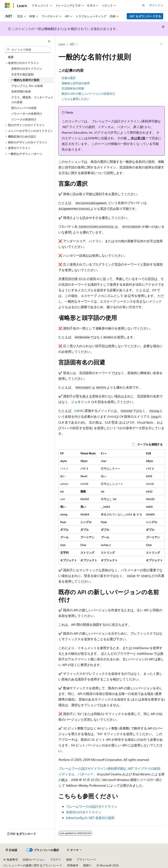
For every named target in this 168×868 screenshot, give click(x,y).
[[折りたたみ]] (49, 41)
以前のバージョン (34, 859)
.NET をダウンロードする (145, 16)
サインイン (156, 5)
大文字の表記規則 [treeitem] (22, 74)
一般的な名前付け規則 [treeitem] (25, 80)
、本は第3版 (136, 138)
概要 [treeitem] (11, 57)
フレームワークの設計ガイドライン (92, 806)
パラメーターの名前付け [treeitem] (27, 113)
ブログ (54, 859)
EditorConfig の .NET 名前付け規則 (90, 818)
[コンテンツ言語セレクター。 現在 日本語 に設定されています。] (11, 850)
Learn (62, 44)
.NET (72, 44)
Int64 (78, 411)
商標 (86, 865)
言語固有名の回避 (73, 88)
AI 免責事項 (11, 859)
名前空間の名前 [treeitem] (21, 91)
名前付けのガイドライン (84, 812)
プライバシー (85, 859)
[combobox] (27, 50)
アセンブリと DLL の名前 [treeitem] (27, 86)
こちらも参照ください (76, 99)
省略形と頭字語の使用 (76, 83)
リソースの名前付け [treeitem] (24, 119)
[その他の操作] (161, 44)
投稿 (69, 859)
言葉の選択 (69, 78)
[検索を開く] (144, 5)
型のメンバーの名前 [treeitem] (24, 108)
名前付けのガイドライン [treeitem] (27, 68)
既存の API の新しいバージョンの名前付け (88, 94)
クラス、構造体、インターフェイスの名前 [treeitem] (32, 100)
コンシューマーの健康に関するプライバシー (31, 865)
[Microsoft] (7, 5)
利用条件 (73, 865)
